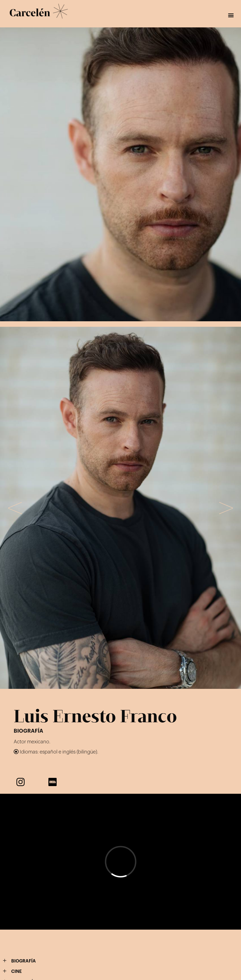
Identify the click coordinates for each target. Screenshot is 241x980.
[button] (231, 15)
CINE (17, 972)
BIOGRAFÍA (24, 961)
